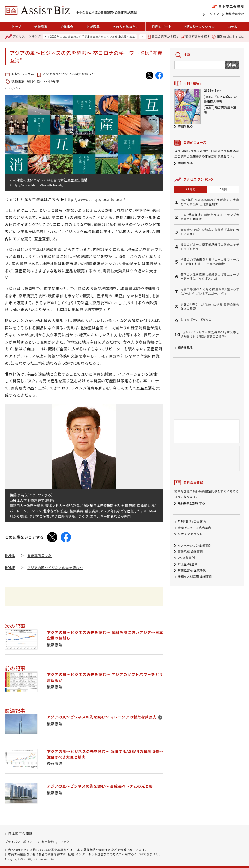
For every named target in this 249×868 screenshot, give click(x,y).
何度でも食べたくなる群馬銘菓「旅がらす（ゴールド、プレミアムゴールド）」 (210, 292)
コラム (232, 27)
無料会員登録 (235, 14)
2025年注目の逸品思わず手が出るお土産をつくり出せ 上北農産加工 (93, 37)
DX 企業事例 (186, 558)
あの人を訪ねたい (126, 27)
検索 (232, 65)
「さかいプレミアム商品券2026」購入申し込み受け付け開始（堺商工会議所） (210, 335)
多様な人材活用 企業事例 (195, 577)
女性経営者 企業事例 (192, 570)
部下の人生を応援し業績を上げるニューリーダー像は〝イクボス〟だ (210, 277)
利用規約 (48, 842)
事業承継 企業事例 (190, 552)
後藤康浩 (18, 81)
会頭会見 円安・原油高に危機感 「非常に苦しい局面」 (210, 232)
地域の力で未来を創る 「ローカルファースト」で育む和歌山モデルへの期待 (210, 262)
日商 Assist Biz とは (228, 36)
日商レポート (162, 27)
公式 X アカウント (190, 534)
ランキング (23, 37)
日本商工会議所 (20, 834)
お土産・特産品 (188, 564)
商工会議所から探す (163, 36)
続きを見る (185, 348)
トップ (17, 27)
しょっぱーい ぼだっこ (196, 320)
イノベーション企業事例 (195, 545)
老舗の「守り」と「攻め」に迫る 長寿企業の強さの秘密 (210, 307)
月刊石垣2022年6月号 (43, 81)
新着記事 (41, 27)
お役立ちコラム (23, 74)
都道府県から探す (196, 36)
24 (191, 189)
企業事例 (67, 27)
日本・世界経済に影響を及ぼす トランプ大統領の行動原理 (210, 217)
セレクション (200, 27)
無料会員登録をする (191, 503)
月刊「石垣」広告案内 (192, 522)
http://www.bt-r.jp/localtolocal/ (95, 199)
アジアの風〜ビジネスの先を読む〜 (69, 74)
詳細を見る (185, 126)
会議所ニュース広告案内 (195, 528)
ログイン (213, 14)
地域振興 (93, 27)
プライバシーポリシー (20, 842)
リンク (65, 842)
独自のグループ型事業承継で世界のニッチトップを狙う (210, 247)
